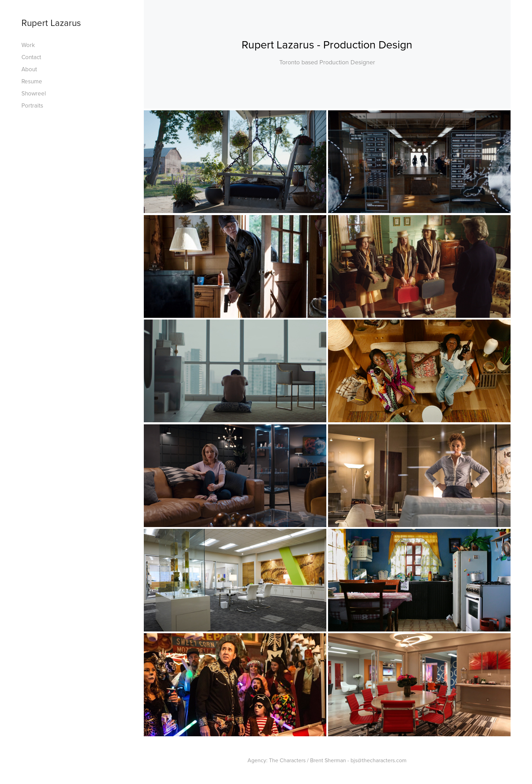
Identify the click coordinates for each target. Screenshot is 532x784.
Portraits (32, 105)
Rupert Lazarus (51, 22)
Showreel (34, 93)
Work (28, 45)
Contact (31, 57)
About (29, 69)
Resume (32, 81)
